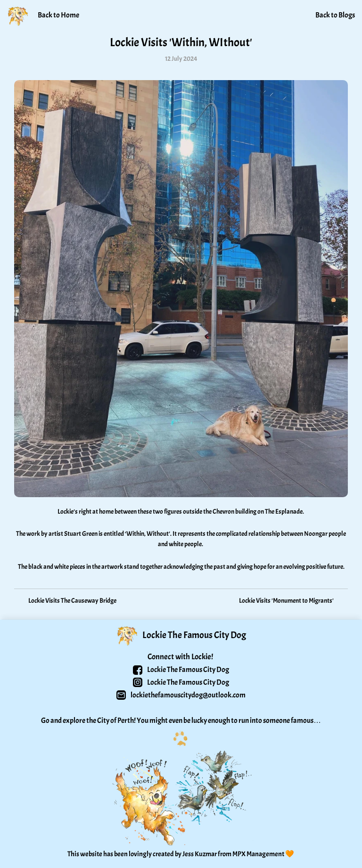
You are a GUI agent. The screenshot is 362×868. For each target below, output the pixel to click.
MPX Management (258, 854)
